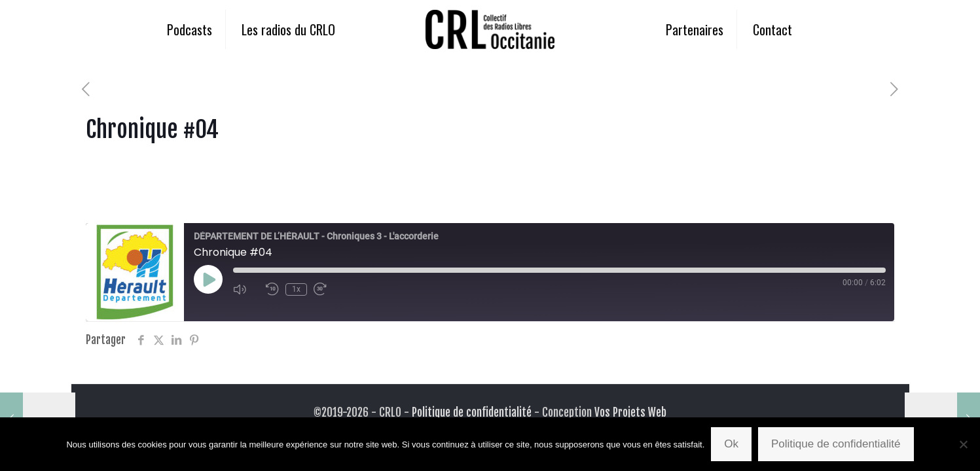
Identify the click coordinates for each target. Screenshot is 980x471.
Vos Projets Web (630, 412)
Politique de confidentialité (472, 412)
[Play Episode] (208, 279)
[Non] (964, 444)
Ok (731, 444)
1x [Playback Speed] (296, 289)
